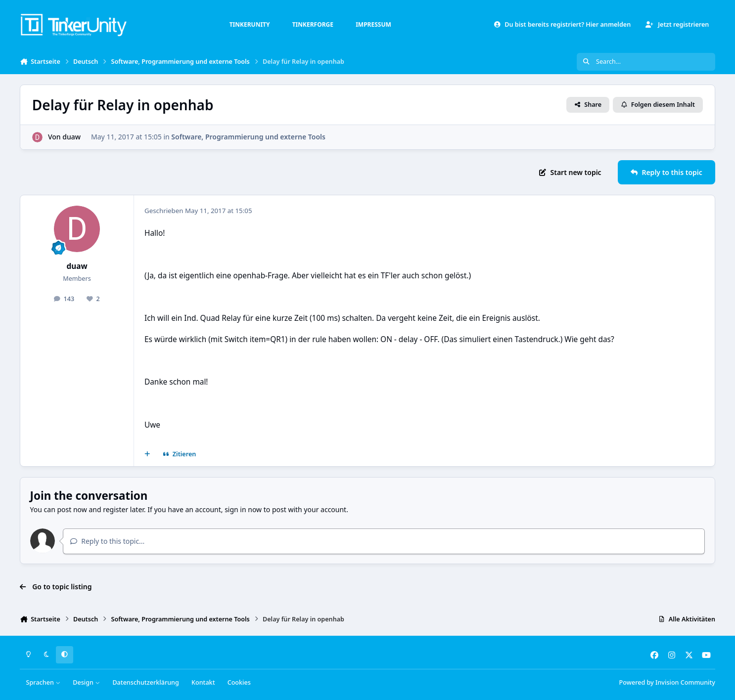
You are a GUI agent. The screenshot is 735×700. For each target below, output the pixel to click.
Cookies (239, 682)
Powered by (667, 682)
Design (86, 682)
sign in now (243, 509)
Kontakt (203, 682)
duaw (71, 137)
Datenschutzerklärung (145, 682)
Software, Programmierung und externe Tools (248, 137)
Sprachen (44, 682)
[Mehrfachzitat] (147, 454)
